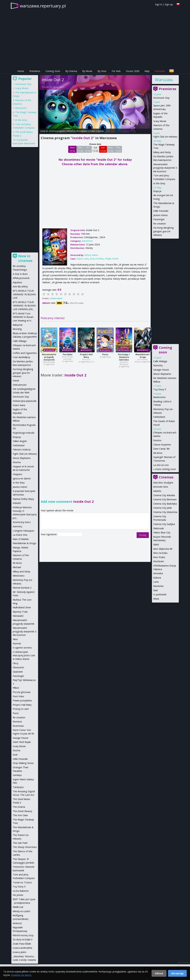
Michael (17, 567)
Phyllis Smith (112, 259)
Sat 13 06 (95, 149)
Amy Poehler (97, 259)
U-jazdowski (160, 594)
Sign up (169, 4)
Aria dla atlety (20, 286)
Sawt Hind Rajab (22, 742)
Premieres (35, 71)
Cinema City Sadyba (164, 524)
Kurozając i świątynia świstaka (124, 357)
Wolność (17, 923)
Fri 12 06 (88, 149)
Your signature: (49, 534)
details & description (77, 131)
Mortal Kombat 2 (22, 588)
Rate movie (57, 298)
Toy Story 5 (160, 389)
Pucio (105, 354)
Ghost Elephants (162, 374)
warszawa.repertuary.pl (43, 6)
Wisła (156, 599)
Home (21, 71)
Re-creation (160, 224)
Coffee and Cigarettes (25, 353)
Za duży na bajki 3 (22, 939)
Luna (156, 582)
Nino (15, 639)
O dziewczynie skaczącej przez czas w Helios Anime (24, 655)
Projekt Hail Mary (86, 356)
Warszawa (164, 80)
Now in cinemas (25, 258)
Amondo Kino (161, 487)
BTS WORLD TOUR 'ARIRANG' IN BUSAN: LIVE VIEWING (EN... (24, 306)
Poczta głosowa (22, 692)
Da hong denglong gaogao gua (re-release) (163, 231)
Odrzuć (159, 973)
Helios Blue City (162, 532)
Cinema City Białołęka (165, 504)
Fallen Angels (20, 441)
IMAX (156, 545)
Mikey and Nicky (162, 152)
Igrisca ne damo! (22, 478)
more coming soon (166, 469)
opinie (101, 131)
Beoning (17, 329)
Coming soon (165, 350)
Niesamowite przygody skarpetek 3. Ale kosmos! (165, 168)
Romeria (17, 722)
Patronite (160, 71)
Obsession (21, 108)
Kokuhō (17, 503)
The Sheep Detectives (25, 847)
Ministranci (19, 576)
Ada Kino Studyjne (163, 483)
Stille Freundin (161, 211)
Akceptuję (177, 973)
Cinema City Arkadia (164, 495)
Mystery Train (20, 612)
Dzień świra (19, 405)
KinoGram (159, 561)
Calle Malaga (160, 361)
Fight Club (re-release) (165, 137)
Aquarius (17, 282)
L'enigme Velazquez (23, 531)
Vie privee (18, 895)
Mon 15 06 (110, 149)
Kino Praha (159, 557)
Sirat (15, 755)
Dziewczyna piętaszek (25, 401)
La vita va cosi (161, 465)
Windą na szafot (22, 911)
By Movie (87, 71)
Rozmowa (18, 726)
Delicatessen (20, 385)
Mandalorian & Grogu (24, 543)
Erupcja (157, 191)
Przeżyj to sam (21, 709)
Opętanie (18, 672)
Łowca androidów (22, 948)
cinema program (57, 131)
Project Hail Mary (22, 705)
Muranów (158, 586)
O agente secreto (22, 648)
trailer (92, 131)
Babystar (18, 325)
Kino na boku (160, 553)
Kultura (157, 578)
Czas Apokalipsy (21, 357)
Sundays (17, 775)
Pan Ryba (68, 354)
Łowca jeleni (19, 952)
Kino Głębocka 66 (163, 549)
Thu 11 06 (80, 149)
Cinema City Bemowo (165, 499)
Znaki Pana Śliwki (22, 944)
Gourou (157, 440)
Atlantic (157, 491)
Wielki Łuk (18, 907)
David (16, 380)
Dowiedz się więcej (21, 975)
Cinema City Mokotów (165, 512)
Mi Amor (158, 453)
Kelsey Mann (59, 87)
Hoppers (17, 474)
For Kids (116, 71)
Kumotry (158, 365)
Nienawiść (18, 616)
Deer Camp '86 (161, 449)
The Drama (19, 807)
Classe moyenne (162, 445)
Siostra (16, 750)
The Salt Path (20, 843)
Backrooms (159, 397)
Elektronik (159, 528)
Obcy (15, 663)
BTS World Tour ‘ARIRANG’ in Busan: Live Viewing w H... (23, 317)
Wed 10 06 (72, 149)
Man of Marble (21, 539)
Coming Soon (53, 71)
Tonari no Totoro (22, 882)
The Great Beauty (22, 811)
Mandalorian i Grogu (143, 356)
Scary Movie (160, 121)
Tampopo (18, 787)
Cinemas (166, 477)
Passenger (159, 219)
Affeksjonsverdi (21, 278)
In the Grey (159, 183)
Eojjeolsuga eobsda (23, 433)
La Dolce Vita (20, 535)
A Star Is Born (20, 274)
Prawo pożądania (22, 700)
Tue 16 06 (118, 149)
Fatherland (159, 417)
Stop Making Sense (23, 763)
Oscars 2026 (133, 71)
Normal (17, 643)
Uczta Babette (21, 891)
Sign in (159, 4)
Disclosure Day (161, 98)
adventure (87, 241)
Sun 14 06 (103, 149)
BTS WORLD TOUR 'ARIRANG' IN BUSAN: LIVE (24, 294)
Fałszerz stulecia (22, 449)
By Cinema (71, 71)
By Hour (102, 71)
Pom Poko (18, 696)
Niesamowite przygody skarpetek (49, 357)
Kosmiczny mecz (22, 522)
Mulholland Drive (22, 607)
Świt (156, 590)
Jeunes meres (161, 215)
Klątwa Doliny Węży (23, 499)
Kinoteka (158, 573)
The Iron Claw (20, 815)
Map (147, 71)
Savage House (161, 370)
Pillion (16, 688)
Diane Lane (83, 259)
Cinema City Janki (162, 508)
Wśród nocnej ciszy (23, 935)
